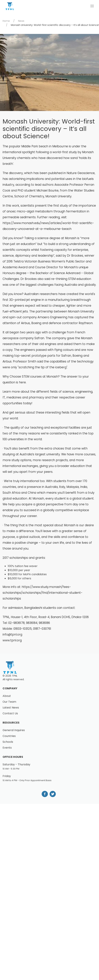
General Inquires (14, 730)
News (21, 21)
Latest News (11, 708)
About (7, 696)
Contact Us (10, 713)
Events (7, 748)
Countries (9, 736)
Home (6, 21)
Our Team (9, 702)
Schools (8, 742)
